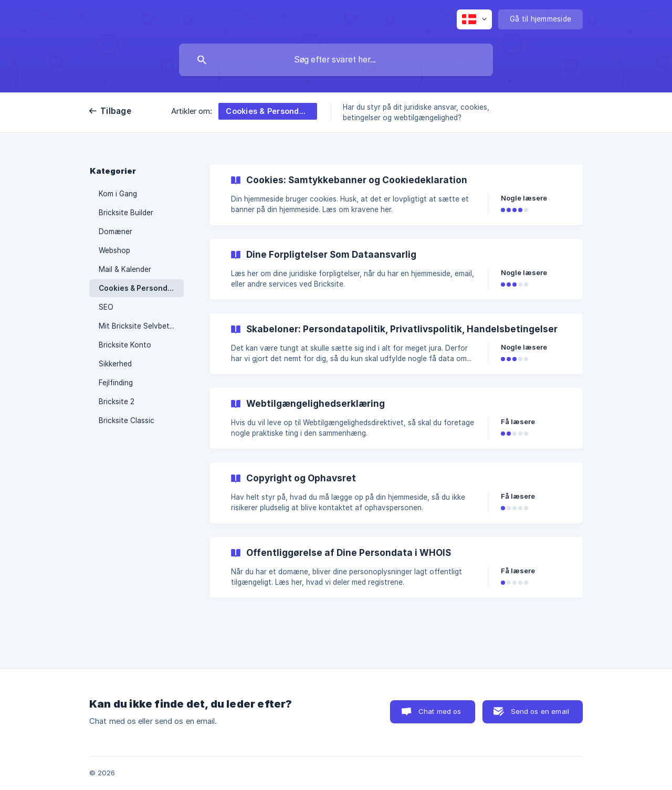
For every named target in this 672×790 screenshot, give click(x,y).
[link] (396, 195)
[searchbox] (336, 60)
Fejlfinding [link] (116, 383)
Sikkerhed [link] (115, 364)
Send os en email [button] (540, 711)
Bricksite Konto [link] (125, 345)
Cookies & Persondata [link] (139, 288)
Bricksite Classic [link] (127, 420)
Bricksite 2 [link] (117, 402)
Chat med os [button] (440, 711)
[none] (474, 19)
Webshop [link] (114, 250)
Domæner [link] (115, 231)
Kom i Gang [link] (118, 194)
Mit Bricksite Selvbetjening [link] (141, 326)
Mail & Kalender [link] (125, 269)
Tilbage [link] (116, 111)
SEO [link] (106, 307)
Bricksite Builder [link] (126, 213)
